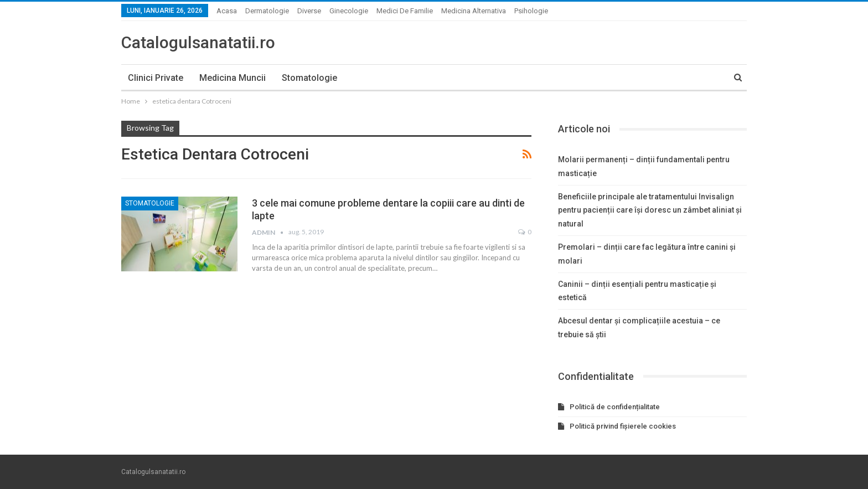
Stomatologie (309, 78)
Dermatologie (267, 11)
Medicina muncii (232, 78)
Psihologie (531, 11)
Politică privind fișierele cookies (623, 426)
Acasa (227, 11)
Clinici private (156, 78)
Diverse (309, 11)
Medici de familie (405, 11)
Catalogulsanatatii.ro (198, 42)
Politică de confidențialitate (615, 407)
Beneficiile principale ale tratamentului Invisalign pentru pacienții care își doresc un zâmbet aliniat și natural (650, 210)
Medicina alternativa (474, 11)
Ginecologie (349, 11)
